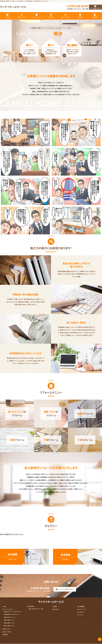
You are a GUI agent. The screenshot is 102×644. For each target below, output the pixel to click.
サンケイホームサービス (15, 7)
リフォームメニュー (36, 16)
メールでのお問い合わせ (66, 596)
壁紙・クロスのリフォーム (13, 620)
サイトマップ (80, 620)
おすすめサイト (81, 618)
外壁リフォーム (11, 624)
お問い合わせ (56, 615)
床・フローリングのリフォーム (14, 618)
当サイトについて (82, 615)
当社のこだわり (22, 16)
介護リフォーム (11, 629)
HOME (7, 16)
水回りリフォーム (11, 622)
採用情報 (95, 16)
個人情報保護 (81, 613)
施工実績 (51, 16)
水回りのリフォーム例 (37, 615)
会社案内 (80, 16)
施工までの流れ (66, 16)
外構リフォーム (11, 627)
